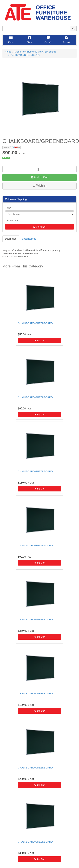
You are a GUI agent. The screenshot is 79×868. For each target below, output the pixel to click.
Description (11, 239)
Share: (12, 148)
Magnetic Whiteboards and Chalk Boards (35, 52)
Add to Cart (39, 177)
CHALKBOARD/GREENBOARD (24, 55)
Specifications (29, 239)
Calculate (39, 227)
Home (8, 52)
